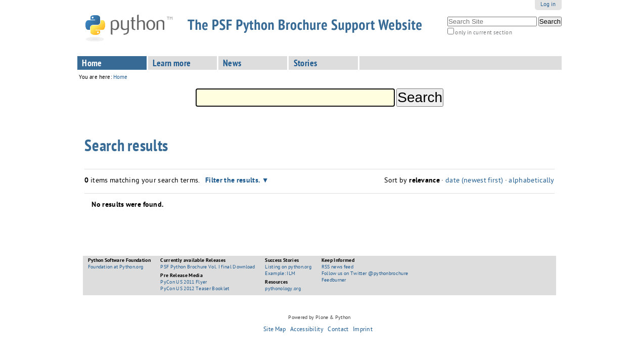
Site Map (275, 330)
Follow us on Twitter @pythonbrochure (365, 274)
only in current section (483, 33)
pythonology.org (283, 289)
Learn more (172, 64)
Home (92, 64)
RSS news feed (337, 267)
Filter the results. (234, 181)
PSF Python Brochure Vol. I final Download (208, 267)
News (232, 64)
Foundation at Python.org (116, 267)
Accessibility (307, 330)
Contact (338, 330)
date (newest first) (474, 181)
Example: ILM (280, 274)
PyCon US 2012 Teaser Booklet (195, 289)
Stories (306, 64)
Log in (548, 5)
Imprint (363, 330)
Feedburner (334, 281)
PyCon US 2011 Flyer (184, 283)
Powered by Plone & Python (319, 318)
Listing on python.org (288, 267)
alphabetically (531, 181)
